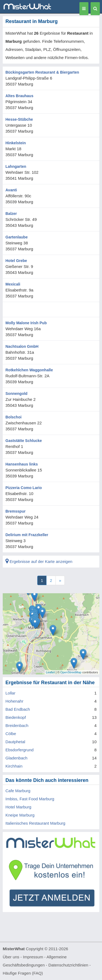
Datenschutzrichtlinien (68, 965)
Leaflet (50, 672)
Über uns (11, 957)
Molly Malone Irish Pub (26, 323)
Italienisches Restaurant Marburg (35, 823)
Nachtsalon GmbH (22, 346)
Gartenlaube (17, 237)
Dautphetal (15, 742)
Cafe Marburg (18, 791)
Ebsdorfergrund (19, 750)
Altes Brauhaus (19, 96)
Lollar (10, 693)
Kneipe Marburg (20, 815)
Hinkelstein (16, 143)
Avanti (11, 190)
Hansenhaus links (22, 464)
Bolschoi (13, 417)
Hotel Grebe (16, 261)
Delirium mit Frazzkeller (27, 535)
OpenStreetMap (71, 672)
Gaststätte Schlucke (24, 441)
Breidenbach (17, 725)
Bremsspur (16, 511)
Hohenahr (14, 701)
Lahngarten (16, 166)
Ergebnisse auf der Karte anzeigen (39, 561)
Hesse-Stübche (19, 119)
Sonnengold (16, 394)
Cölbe (11, 734)
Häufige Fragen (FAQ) (23, 973)
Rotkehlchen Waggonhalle (29, 370)
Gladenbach (16, 758)
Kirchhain (14, 766)
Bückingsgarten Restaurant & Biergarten (42, 72)
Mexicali (13, 284)
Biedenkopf (16, 717)
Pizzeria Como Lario (24, 488)
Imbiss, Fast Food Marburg (30, 799)
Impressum (33, 957)
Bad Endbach (18, 709)
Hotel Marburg (18, 807)
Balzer (11, 214)
